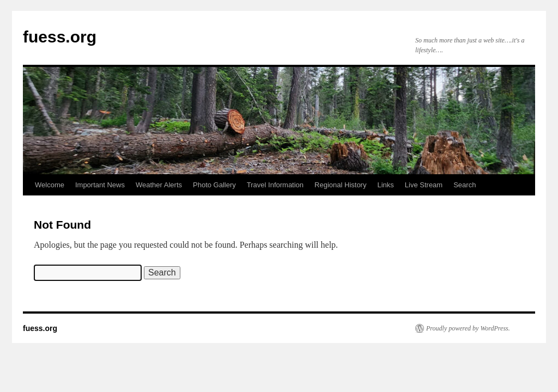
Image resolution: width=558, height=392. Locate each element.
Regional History (340, 185)
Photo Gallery (214, 185)
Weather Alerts (159, 185)
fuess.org (60, 37)
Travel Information (275, 185)
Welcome (50, 185)
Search (465, 185)
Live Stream (424, 185)
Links (385, 185)
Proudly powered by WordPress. (468, 328)
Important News (100, 185)
